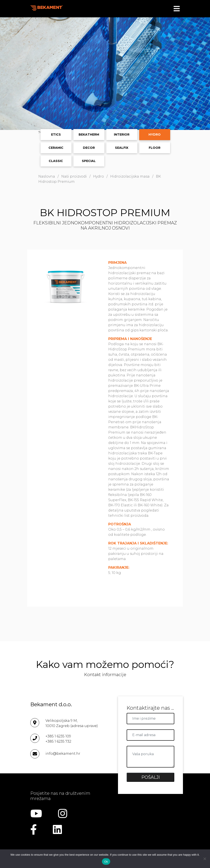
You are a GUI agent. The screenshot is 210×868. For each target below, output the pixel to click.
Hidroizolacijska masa (130, 176)
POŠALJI (151, 777)
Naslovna (47, 176)
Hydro (155, 134)
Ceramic (56, 148)
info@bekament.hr (63, 754)
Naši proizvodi (74, 176)
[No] (205, 859)
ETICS (56, 134)
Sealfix (122, 148)
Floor (155, 148)
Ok (106, 862)
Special (89, 161)
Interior (122, 134)
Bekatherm (89, 134)
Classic (56, 161)
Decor (89, 148)
